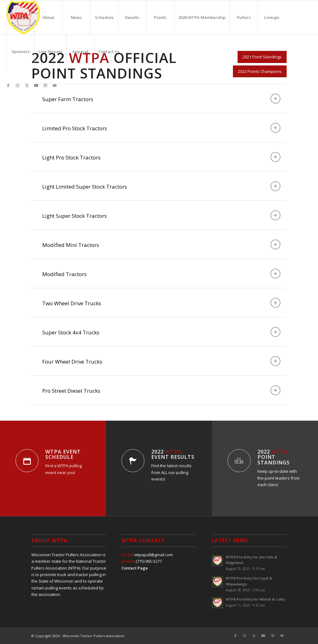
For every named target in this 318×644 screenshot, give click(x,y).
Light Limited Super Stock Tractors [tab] (161, 186)
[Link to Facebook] (8, 85)
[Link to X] (27, 85)
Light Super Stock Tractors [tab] (161, 215)
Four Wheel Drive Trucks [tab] (161, 361)
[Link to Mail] (55, 85)
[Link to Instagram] (17, 85)
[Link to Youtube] (36, 85)
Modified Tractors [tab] (161, 274)
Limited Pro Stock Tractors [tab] (161, 128)
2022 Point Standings (274, 457)
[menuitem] (20, 17)
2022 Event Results (173, 454)
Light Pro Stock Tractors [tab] (161, 157)
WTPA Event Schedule (63, 454)
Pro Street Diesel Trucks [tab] (161, 390)
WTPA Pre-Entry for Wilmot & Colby (255, 599)
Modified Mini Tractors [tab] (161, 244)
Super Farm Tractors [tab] (161, 99)
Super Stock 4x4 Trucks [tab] (161, 332)
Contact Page (135, 568)
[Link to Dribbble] (45, 85)
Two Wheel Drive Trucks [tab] (161, 303)
